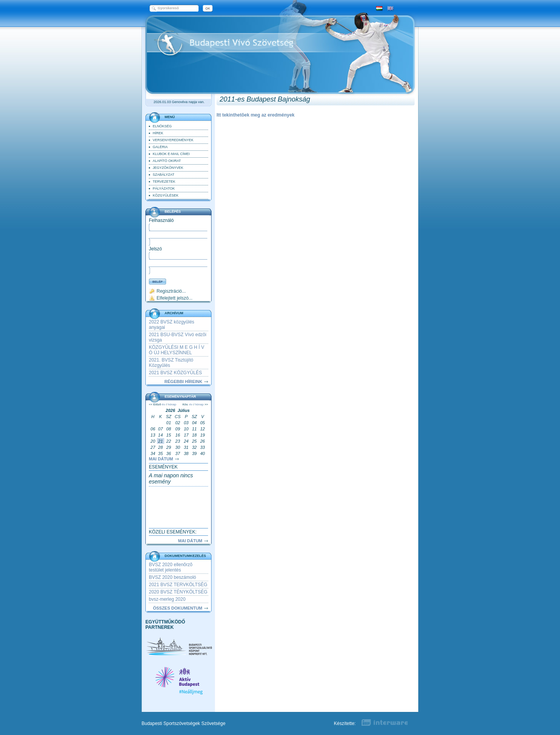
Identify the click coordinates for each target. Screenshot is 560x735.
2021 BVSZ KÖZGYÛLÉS (175, 373)
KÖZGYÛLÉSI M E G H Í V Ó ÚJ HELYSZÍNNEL (177, 350)
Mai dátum (161, 459)
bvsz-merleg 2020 (167, 599)
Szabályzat (163, 175)
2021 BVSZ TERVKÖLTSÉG (178, 585)
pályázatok (164, 188)
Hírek (158, 133)
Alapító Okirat (167, 161)
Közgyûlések (166, 195)
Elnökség (162, 126)
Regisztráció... (171, 291)
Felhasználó (161, 220)
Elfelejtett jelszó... (174, 298)
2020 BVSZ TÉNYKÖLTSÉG (178, 592)
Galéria (160, 147)
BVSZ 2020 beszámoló (172, 577)
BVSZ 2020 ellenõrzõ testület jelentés (171, 567)
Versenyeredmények (173, 140)
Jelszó (155, 249)
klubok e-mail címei (171, 154)
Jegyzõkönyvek (168, 168)
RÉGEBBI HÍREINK (183, 382)
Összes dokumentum (178, 608)
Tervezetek (164, 182)
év (163, 404)
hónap (172, 404)
